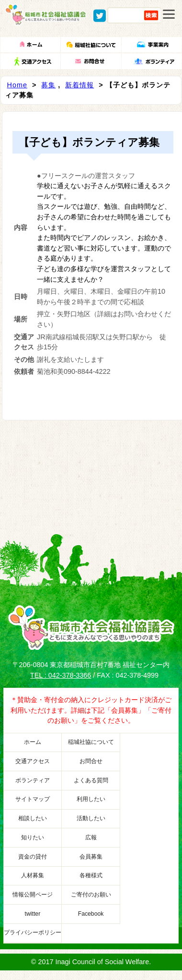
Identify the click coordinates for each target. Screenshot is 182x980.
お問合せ (91, 761)
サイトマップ (33, 799)
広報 (91, 837)
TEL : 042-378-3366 (61, 675)
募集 (48, 85)
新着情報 (80, 85)
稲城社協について (91, 742)
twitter (33, 914)
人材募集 (33, 875)
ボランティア (33, 780)
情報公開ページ (33, 895)
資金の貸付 (33, 857)
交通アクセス (33, 761)
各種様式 (91, 875)
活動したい (91, 818)
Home (17, 85)
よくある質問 (91, 780)
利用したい (91, 799)
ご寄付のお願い (91, 895)
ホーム (33, 742)
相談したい (33, 818)
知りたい (33, 837)
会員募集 (91, 857)
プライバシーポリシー (33, 932)
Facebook (91, 914)
